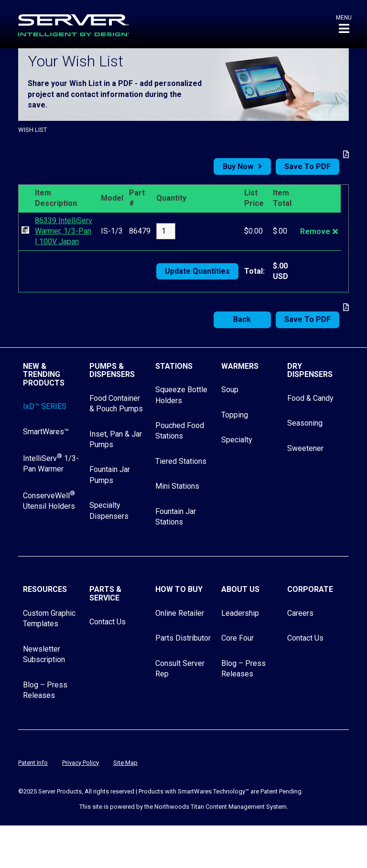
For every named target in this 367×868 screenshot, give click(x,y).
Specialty (237, 440)
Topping (235, 415)
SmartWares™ (46, 432)
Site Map (125, 763)
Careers (300, 613)
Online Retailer (180, 613)
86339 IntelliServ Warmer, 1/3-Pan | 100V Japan (64, 231)
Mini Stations (177, 486)
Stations (174, 366)
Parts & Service (105, 594)
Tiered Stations (181, 461)
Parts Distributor (183, 638)
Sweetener (305, 448)
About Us (240, 589)
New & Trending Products (44, 375)
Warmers (240, 366)
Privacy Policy (81, 763)
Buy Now (238, 166)
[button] (344, 24)
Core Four (237, 638)
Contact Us (108, 622)
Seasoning (305, 423)
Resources (45, 589)
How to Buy (179, 589)
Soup (230, 390)
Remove (315, 231)
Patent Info (33, 763)
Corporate (310, 589)
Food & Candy (310, 398)
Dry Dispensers (310, 370)
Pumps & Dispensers (112, 370)
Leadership (240, 613)
